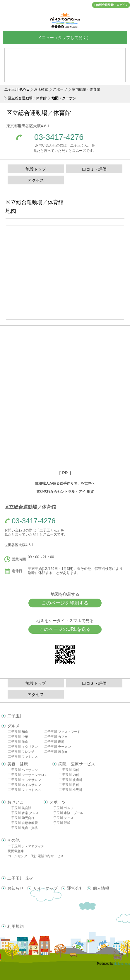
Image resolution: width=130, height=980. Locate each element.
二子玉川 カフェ (56, 737)
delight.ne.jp (122, 964)
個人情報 (101, 888)
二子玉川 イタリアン (23, 747)
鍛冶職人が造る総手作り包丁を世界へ (65, 483)
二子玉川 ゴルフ (62, 808)
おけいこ (16, 802)
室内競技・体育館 (86, 89)
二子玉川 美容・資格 (23, 828)
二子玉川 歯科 (69, 770)
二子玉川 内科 (69, 775)
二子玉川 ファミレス (23, 757)
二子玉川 (16, 716)
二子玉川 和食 (18, 732)
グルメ (13, 726)
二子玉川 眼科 (69, 785)
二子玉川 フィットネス (24, 790)
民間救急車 (16, 851)
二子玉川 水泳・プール (67, 813)
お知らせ (16, 888)
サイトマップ (45, 888)
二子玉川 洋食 (18, 742)
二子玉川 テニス (62, 818)
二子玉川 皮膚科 (71, 780)
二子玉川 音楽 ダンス (23, 813)
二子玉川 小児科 (71, 790)
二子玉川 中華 (18, 737)
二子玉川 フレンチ (21, 752)
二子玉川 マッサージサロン (28, 775)
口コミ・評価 (94, 169)
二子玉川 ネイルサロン (24, 785)
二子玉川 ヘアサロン (23, 770)
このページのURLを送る (65, 629)
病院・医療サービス (77, 764)
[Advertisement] (65, 395)
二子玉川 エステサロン (24, 780)
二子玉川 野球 (60, 823)
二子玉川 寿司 (54, 742)
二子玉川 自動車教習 (23, 823)
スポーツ (60, 89)
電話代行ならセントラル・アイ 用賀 (65, 492)
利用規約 (16, 926)
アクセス (36, 180)
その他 (13, 840)
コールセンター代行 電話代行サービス (36, 856)
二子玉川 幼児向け (21, 818)
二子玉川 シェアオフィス (26, 846)
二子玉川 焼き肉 (56, 752)
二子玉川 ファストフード (62, 732)
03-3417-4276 (59, 137)
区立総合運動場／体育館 (27, 98)
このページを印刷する (65, 603)
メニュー (65, 37)
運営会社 (75, 888)
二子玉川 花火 (20, 878)
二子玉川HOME (17, 89)
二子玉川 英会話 (20, 808)
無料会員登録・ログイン (112, 5)
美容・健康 (18, 764)
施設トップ (36, 169)
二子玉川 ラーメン (58, 747)
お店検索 (41, 89)
